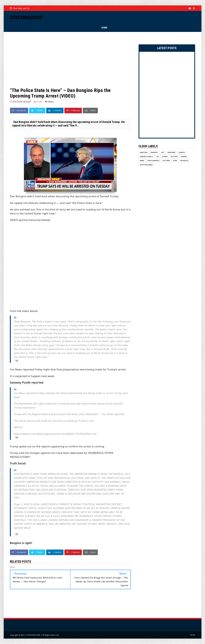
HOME (104, 28)
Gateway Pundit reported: (27, 383)
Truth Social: (18, 463)
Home (193, 635)
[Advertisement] (70, 60)
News (51, 102)
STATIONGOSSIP (26, 17)
